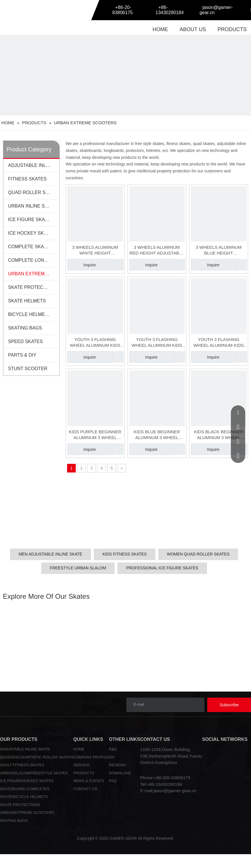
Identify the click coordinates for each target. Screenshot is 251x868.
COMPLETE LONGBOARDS (34, 260)
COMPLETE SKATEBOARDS (34, 247)
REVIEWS (117, 765)
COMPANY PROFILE (91, 757)
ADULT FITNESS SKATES (22, 765)
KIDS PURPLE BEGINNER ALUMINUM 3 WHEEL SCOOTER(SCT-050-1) (95, 435)
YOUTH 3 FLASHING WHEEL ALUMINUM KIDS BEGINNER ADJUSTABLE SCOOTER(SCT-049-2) (157, 343)
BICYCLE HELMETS (29, 314)
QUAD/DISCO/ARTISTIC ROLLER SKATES (37, 757)
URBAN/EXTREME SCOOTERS (27, 813)
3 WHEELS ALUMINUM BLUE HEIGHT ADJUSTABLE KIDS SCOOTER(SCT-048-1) (219, 250)
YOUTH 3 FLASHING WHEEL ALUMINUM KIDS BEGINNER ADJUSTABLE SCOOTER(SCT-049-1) (95, 343)
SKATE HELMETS (27, 301)
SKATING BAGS (25, 328)
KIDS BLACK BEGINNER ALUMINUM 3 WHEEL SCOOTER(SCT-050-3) (219, 435)
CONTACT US (85, 789)
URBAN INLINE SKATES (34, 206)
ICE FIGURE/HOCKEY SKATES (27, 781)
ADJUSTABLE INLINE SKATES (34, 165)
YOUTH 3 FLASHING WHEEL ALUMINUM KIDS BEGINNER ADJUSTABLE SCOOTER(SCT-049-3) (219, 343)
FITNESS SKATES (27, 179)
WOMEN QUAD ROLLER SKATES (198, 554)
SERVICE (82, 765)
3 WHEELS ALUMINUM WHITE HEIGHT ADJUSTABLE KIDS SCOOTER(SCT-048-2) (95, 250)
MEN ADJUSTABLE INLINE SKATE (51, 554)
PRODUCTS (232, 29)
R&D (113, 749)
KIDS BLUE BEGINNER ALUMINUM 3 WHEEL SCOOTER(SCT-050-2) (157, 435)
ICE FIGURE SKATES (31, 220)
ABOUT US (193, 29)
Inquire (82, 265)
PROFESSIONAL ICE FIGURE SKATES (162, 568)
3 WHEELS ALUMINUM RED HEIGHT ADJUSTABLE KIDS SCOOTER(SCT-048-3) (157, 250)
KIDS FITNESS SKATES (125, 554)
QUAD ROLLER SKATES (34, 192)
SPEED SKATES (25, 341)
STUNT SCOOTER (28, 369)
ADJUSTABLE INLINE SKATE (25, 749)
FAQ (113, 781)
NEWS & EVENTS (89, 781)
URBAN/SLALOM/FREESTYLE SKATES (34, 773)
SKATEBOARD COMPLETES (25, 789)
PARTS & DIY (22, 355)
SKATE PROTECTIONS (33, 287)
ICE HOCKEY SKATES (32, 233)
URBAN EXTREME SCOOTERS (34, 274)
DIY (112, 757)
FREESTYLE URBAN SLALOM (78, 568)
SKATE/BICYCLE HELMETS (24, 797)
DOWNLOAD (120, 773)
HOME (160, 29)
